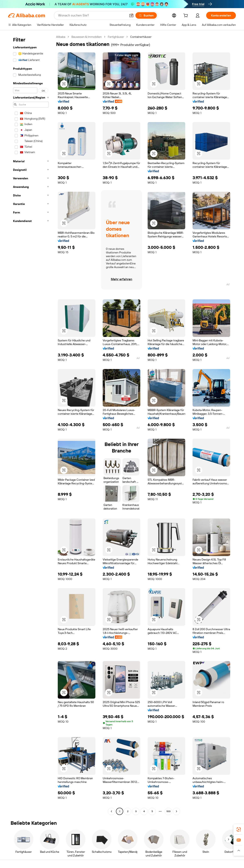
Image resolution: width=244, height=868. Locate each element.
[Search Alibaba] (92, 15)
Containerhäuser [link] (141, 37)
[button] (131, 15)
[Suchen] (146, 15)
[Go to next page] (176, 811)
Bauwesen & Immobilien (87, 37)
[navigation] (31, 425)
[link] (239, 829)
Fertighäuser (116, 37)
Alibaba (61, 37)
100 (168, 811)
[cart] (186, 16)
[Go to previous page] (111, 811)
